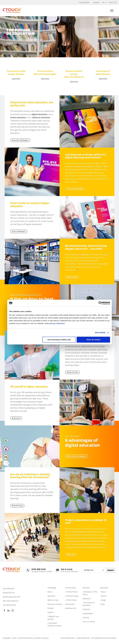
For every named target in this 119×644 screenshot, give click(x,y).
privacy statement (57, 324)
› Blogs (103, 603)
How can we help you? (69, 573)
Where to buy (53, 603)
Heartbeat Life (71, 611)
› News (103, 594)
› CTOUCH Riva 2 (71, 594)
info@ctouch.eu (9, 595)
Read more (17, 420)
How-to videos (89, 624)
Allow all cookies (93, 340)
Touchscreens (71, 590)
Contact (51, 611)
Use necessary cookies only (59, 340)
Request (111, 573)
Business (86, 590)
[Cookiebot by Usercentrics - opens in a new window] (100, 303)
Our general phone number (41, 573)
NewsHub (104, 590)
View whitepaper (19, 232)
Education (87, 601)
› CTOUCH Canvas (72, 598)
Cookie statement (81, 641)
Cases (103, 607)
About (50, 594)
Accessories (70, 607)
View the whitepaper (21, 140)
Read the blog (73, 278)
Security (86, 620)
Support (96, 3)
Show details (100, 333)
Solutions (86, 612)
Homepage (52, 590)
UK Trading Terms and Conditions (103, 641)
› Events (103, 598)
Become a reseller (55, 607)
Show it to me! (73, 373)
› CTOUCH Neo (71, 603)
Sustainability (84, 3)
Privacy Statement (66, 641)
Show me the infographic (77, 458)
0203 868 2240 (9, 591)
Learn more (16, 79)
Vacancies (51, 598)
